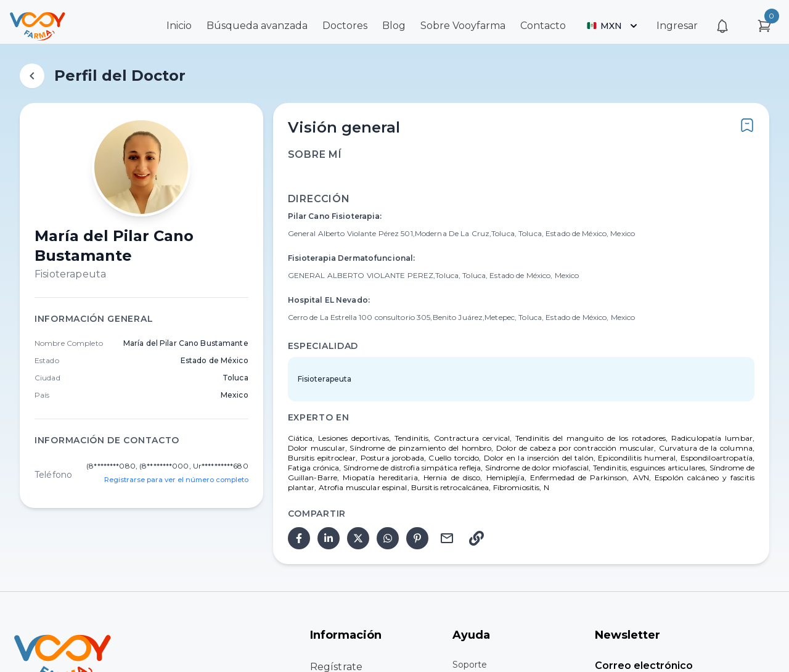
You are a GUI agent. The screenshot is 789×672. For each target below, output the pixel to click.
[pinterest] (417, 538)
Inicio (179, 26)
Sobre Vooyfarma (463, 26)
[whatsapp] (388, 538)
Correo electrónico (644, 666)
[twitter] (358, 538)
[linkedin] (329, 538)
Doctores (345, 26)
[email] (447, 538)
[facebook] (299, 538)
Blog (394, 26)
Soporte (470, 665)
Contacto (543, 26)
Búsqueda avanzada (257, 26)
